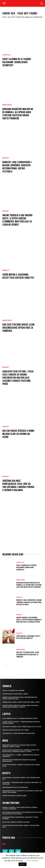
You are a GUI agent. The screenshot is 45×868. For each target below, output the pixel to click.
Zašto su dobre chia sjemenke (13, 691)
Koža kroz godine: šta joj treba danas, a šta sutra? (22, 727)
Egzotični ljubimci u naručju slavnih (16, 822)
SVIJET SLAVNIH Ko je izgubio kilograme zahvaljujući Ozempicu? (17, 62)
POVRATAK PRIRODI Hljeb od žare (14, 796)
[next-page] (8, 666)
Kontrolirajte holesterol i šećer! (15, 694)
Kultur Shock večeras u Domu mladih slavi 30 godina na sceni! (18, 434)
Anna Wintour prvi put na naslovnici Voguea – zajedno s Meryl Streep (20, 746)
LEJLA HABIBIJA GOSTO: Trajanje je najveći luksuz (20, 718)
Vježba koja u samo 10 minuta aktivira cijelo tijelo (21, 702)
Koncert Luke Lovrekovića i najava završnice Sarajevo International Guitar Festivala (17, 167)
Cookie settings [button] (32, 861)
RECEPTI (6, 270)
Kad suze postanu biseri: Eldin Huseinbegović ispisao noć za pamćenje (18, 328)
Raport (6, 158)
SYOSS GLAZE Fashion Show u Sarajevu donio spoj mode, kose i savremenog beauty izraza (21, 751)
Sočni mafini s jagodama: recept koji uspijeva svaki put (18, 276)
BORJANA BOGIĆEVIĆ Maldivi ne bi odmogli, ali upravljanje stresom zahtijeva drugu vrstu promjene (18, 114)
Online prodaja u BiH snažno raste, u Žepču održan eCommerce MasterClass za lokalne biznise (17, 220)
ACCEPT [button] (23, 864)
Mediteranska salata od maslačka (15, 787)
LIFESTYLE (7, 55)
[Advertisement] (22, 524)
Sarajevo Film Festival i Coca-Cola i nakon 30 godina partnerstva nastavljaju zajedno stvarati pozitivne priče (18, 378)
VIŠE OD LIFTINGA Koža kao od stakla (16, 730)
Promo (6, 211)
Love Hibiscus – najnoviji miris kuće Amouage (19, 733)
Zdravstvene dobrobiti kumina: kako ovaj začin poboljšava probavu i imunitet (20, 706)
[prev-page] (4, 666)
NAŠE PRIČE (7, 105)
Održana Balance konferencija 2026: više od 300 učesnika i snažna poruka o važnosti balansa (18, 485)
